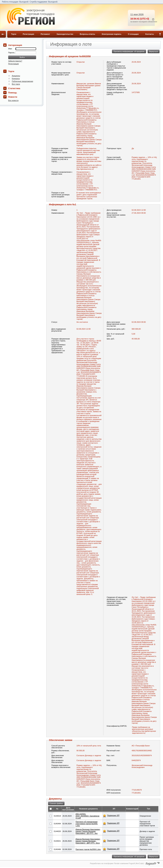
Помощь (13, 93)
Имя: (10, 49)
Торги (14, 34)
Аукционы (16, 76)
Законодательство (65, 34)
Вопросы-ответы (87, 34)
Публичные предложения (22, 81)
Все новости (13, 100)
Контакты (150, 34)
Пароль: (12, 53)
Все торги (16, 84)
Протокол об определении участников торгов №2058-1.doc (87, 824)
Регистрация (28, 34)
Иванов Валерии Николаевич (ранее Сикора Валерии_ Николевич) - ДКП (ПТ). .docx (88, 841)
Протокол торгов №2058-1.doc (88, 849)
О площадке (133, 34)
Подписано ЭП (113, 815)
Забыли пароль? (15, 61)
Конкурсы (16, 78)
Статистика (14, 88)
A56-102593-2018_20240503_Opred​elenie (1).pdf (87, 816)
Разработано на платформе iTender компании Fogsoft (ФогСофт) (117, 863)
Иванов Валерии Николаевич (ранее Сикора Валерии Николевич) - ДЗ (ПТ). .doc (88, 831)
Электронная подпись (111, 34)
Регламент (45, 34)
